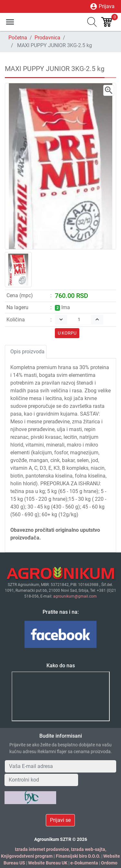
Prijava (102, 6)
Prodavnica (47, 38)
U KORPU (67, 333)
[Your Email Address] (60, 766)
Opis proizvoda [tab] (27, 352)
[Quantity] (79, 320)
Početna (18, 38)
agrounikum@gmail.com (75, 596)
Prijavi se (60, 820)
